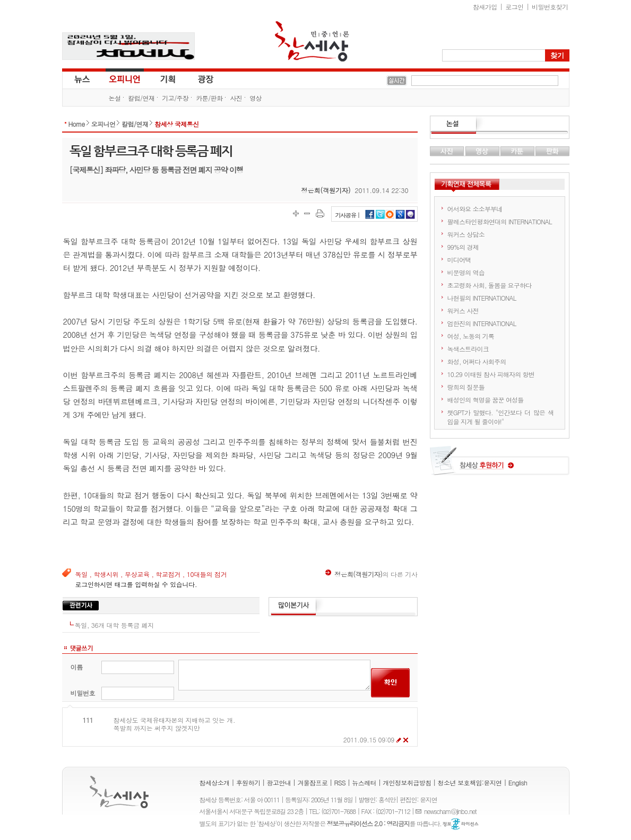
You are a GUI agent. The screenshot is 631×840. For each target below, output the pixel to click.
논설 (115, 98)
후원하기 (248, 782)
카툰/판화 (209, 98)
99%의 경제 (463, 247)
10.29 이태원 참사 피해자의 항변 (491, 374)
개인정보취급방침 (407, 782)
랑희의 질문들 (466, 387)
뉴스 (81, 78)
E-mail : (420, 811)
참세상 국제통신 (176, 124)
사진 (236, 98)
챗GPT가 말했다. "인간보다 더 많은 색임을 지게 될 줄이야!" (501, 417)
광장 (198, 78)
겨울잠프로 (312, 782)
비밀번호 (83, 693)
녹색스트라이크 (468, 349)
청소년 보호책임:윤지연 (470, 782)
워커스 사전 (463, 310)
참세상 (312, 41)
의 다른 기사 (371, 574)
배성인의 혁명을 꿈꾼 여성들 (486, 400)
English (518, 782)
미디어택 (459, 260)
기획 (168, 78)
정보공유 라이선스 (461, 824)
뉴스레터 (364, 782)
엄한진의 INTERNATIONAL (482, 323)
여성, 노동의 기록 (471, 336)
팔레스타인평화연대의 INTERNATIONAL (500, 221)
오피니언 (125, 78)
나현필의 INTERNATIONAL (482, 298)
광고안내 (279, 782)
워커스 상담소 (466, 234)
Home (77, 124)
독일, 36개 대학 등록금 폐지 (114, 625)
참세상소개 (215, 782)
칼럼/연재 (141, 98)
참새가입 (485, 7)
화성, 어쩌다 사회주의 (477, 361)
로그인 (514, 7)
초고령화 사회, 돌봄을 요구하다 (490, 285)
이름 (77, 667)
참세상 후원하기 (500, 465)
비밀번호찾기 (550, 7)
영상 (256, 98)
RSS (340, 782)
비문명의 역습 (466, 272)
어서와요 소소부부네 (475, 209)
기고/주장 (175, 98)
